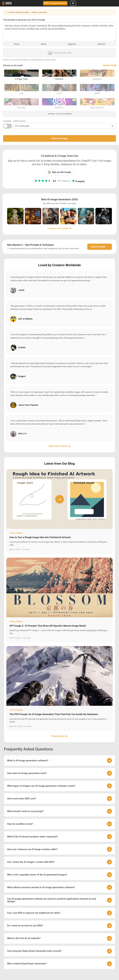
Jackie (21, 290)
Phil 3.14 (22, 434)
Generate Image (60, 138)
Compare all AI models (60, 228)
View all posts (59, 736)
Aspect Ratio (20, 121)
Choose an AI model (13, 65)
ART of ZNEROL (25, 319)
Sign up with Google (60, 172)
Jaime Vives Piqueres (28, 405)
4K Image (7, 121)
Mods (44, 44)
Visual (17, 44)
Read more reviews (59, 446)
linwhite (22, 347)
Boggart (22, 376)
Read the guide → (100, 247)
